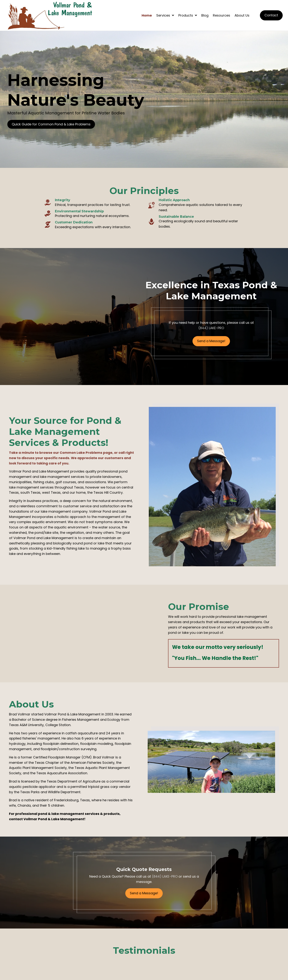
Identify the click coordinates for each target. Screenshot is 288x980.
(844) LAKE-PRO (211, 328)
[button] (51, 124)
